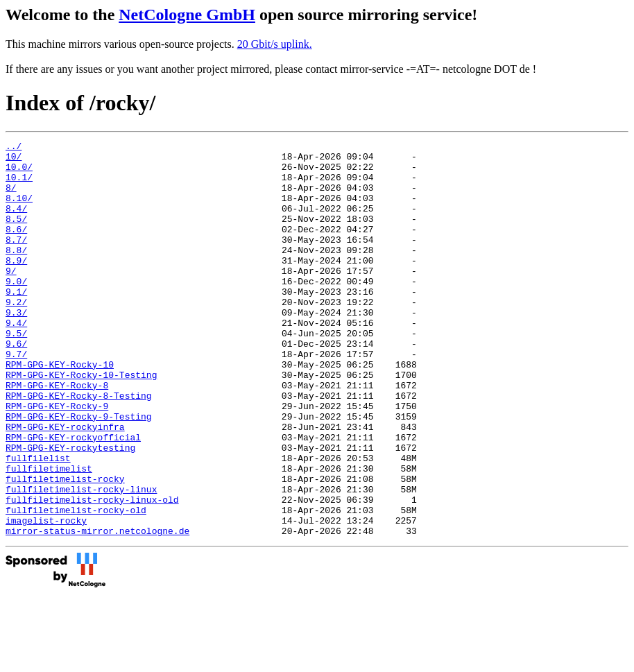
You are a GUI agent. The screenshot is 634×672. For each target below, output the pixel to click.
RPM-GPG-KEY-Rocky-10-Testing (81, 422)
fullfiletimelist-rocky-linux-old (92, 572)
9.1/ (16, 322)
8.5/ (16, 235)
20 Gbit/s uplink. (275, 44)
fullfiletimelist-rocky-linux (81, 560)
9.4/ (16, 360)
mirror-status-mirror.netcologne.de (97, 610)
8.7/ (16, 260)
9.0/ (16, 310)
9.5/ (16, 372)
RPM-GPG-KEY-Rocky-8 (57, 435)
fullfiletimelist (49, 535)
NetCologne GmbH (187, 15)
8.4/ (16, 223)
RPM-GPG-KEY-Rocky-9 (57, 460)
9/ (11, 298)
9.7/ (16, 397)
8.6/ (16, 248)
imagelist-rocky (46, 597)
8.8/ (16, 273)
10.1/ (19, 185)
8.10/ (19, 210)
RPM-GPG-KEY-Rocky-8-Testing (79, 447)
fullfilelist (38, 522)
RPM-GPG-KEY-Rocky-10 (60, 410)
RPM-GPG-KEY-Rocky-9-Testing (79, 472)
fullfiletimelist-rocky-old (76, 585)
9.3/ (16, 347)
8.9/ (16, 285)
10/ (14, 160)
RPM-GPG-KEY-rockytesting (70, 510)
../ (14, 148)
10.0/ (19, 173)
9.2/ (16, 335)
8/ (11, 198)
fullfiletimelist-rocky (65, 547)
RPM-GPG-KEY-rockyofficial (73, 497)
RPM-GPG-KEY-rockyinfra (65, 485)
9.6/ (16, 385)
